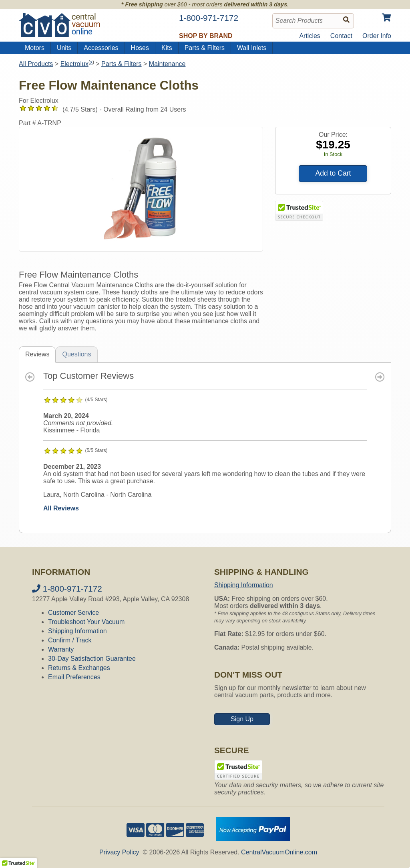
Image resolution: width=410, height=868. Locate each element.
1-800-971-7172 (67, 589)
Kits (167, 48)
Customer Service (73, 613)
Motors (35, 48)
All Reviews (61, 508)
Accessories (101, 48)
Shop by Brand (206, 36)
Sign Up (242, 719)
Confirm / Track (70, 640)
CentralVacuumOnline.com (279, 852)
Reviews (37, 354)
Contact (341, 36)
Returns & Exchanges (79, 668)
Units (64, 48)
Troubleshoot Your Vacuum (86, 622)
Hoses (140, 48)
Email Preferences (74, 677)
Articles (310, 36)
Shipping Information (77, 631)
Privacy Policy (119, 852)
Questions (76, 354)
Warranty (61, 649)
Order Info (377, 36)
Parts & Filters (205, 48)
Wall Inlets (252, 48)
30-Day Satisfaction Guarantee (92, 659)
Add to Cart (333, 173)
